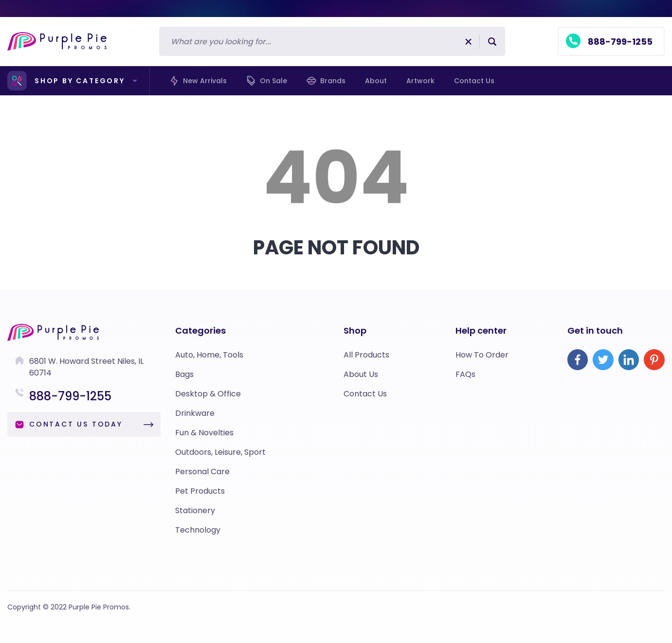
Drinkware (195, 413)
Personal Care (202, 472)
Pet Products (200, 491)
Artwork (420, 81)
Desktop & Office (208, 394)
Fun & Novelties (204, 433)
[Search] (319, 41)
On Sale (267, 81)
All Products (366, 355)
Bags (184, 374)
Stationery (195, 510)
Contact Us (365, 394)
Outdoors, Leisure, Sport (220, 452)
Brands (326, 81)
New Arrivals (198, 81)
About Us (361, 374)
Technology (198, 530)
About (376, 81)
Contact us (474, 81)
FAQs (465, 374)
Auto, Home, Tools (209, 355)
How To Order (482, 355)
